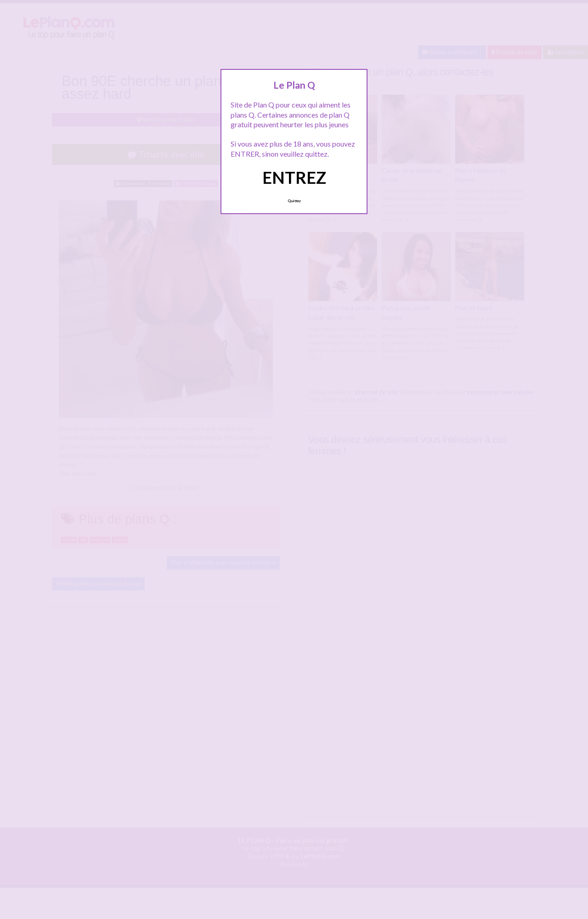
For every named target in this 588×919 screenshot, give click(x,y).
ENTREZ (294, 177)
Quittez (294, 201)
